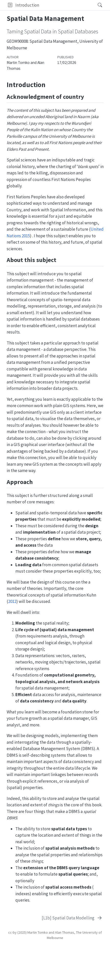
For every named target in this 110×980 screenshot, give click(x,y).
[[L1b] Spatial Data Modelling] (72, 918)
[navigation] (67, 5)
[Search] (96, 5)
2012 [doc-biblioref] (12, 601)
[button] (10, 5)
